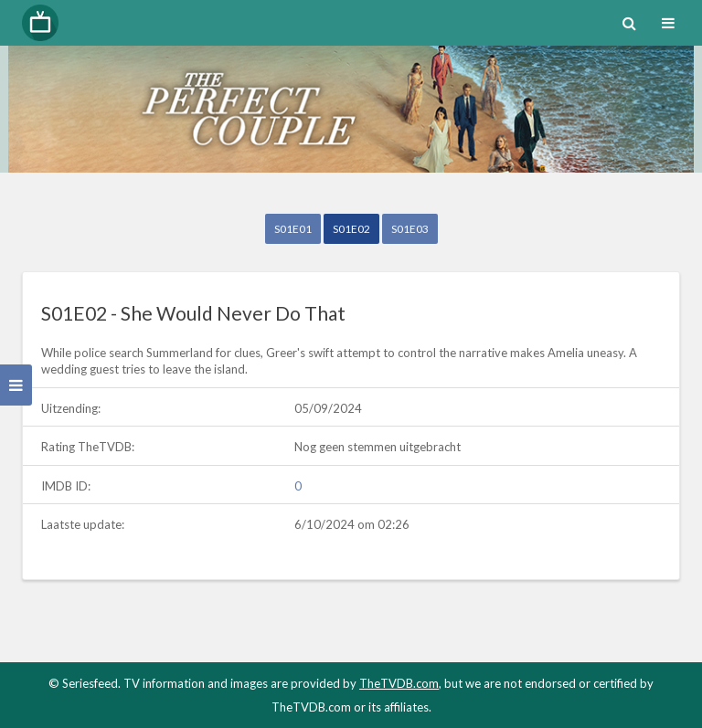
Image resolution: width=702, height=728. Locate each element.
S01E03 (410, 229)
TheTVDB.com (399, 683)
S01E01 (293, 229)
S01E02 (351, 229)
